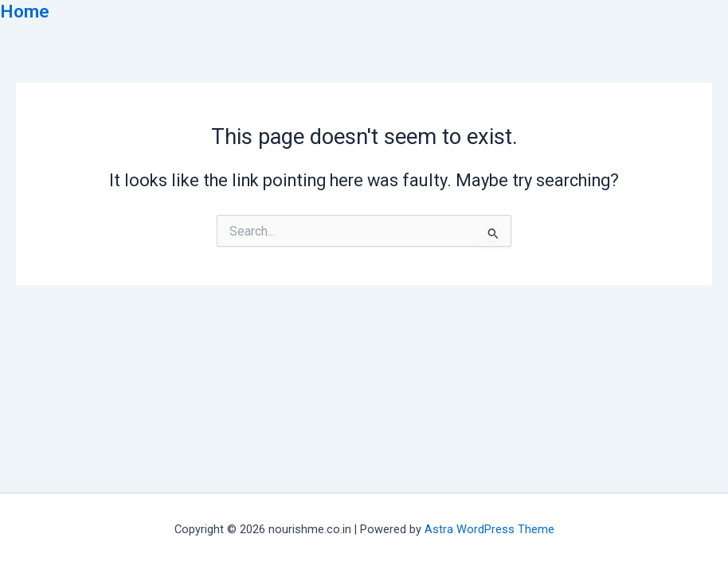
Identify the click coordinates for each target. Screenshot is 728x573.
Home (25, 12)
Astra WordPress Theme (489, 529)
